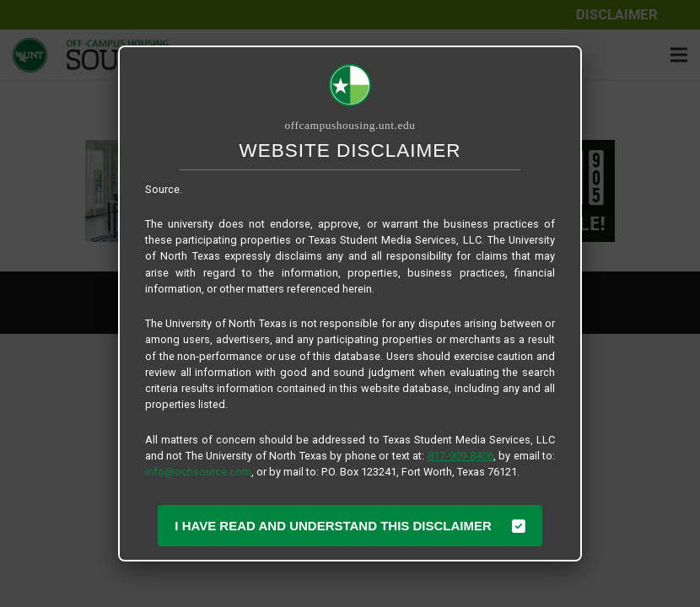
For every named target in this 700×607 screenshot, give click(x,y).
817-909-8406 (460, 456)
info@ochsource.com (198, 472)
